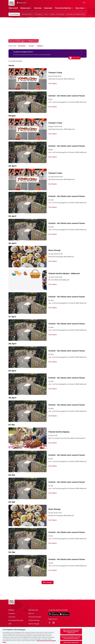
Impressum (12, 617)
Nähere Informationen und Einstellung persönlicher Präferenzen (71, 634)
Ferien (46, 14)
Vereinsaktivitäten (27, 14)
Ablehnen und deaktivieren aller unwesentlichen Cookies (71, 640)
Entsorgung (38, 14)
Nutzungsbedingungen (16, 620)
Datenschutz (13, 627)
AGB (10, 624)
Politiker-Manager (34, 620)
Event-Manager (33, 627)
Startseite (12, 613)
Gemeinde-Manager (35, 617)
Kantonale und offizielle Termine (76, 14)
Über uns (31, 613)
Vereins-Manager (34, 624)
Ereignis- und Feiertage (57, 14)
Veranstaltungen (14, 14)
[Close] (81, 51)
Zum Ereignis (53, 83)
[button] (22, 3)
